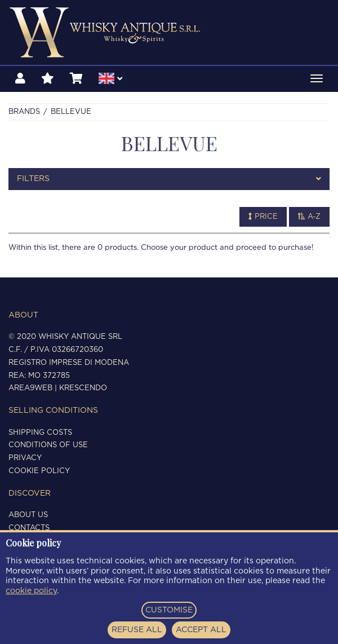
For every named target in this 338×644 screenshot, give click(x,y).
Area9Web (30, 388)
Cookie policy (39, 471)
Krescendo (83, 388)
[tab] (169, 179)
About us (28, 515)
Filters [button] (169, 179)
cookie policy (31, 591)
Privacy (25, 458)
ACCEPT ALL (201, 630)
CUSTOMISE (169, 610)
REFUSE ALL (137, 630)
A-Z (309, 217)
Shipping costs (40, 433)
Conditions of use (48, 445)
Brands (24, 112)
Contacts (29, 528)
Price (263, 217)
